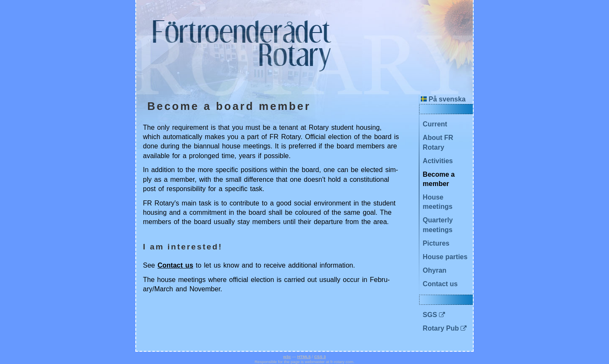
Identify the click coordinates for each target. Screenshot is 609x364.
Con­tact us (176, 265)
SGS (430, 315)
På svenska (443, 99)
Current (435, 124)
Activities (438, 161)
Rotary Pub (441, 328)
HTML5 (304, 357)
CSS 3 (320, 357)
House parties (445, 257)
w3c (287, 357)
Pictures (436, 243)
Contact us (440, 284)
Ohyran (435, 270)
